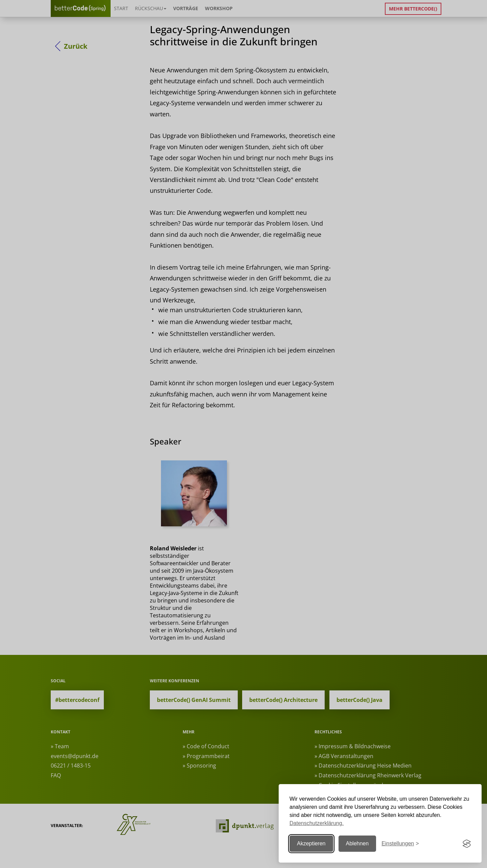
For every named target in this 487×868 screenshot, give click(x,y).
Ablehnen (357, 843)
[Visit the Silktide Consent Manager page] (467, 844)
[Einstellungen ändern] (400, 844)
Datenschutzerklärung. (317, 823)
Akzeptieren (311, 843)
